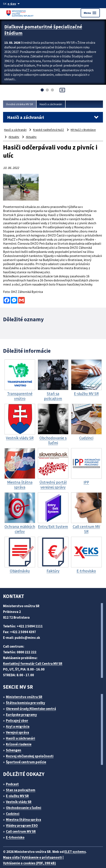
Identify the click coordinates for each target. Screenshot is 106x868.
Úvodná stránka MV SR (21, 104)
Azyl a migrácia (19, 720)
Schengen (15, 744)
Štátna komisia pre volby (27, 697)
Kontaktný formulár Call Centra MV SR (34, 657)
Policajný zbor (19, 714)
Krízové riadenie (20, 738)
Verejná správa (19, 726)
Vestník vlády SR (21, 796)
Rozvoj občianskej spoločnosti (32, 750)
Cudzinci (14, 807)
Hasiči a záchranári (55, 104)
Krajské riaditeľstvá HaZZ (51, 130)
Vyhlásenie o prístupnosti (44, 851)
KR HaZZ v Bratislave (88, 130)
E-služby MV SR (20, 790)
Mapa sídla (12, 851)
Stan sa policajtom (22, 784)
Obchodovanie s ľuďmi (26, 802)
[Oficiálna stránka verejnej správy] (15, 4)
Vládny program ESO (24, 819)
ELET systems (79, 845)
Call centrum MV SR (23, 825)
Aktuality (14, 137)
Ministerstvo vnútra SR (26, 691)
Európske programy (23, 708)
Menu (90, 13)
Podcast (14, 778)
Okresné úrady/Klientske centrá (33, 702)
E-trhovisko (16, 831)
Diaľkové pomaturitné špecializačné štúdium (46, 29)
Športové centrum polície (27, 756)
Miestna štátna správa (25, 813)
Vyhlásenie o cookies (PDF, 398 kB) (32, 857)
